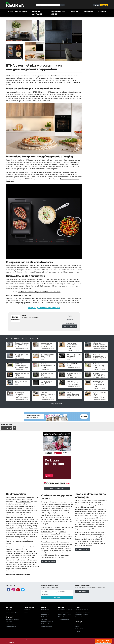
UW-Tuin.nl (44, 617)
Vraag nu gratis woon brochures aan (44, 308)
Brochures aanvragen (83, 550)
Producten (70, 320)
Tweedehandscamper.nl (82, 610)
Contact (26, 612)
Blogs (77, 624)
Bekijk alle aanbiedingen (57, 488)
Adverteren (27, 610)
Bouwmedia (24, 640)
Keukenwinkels (79, 629)
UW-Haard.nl (44, 612)
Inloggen (8, 610)
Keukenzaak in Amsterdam (83, 612)
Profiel (70, 316)
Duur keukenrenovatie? (82, 614)
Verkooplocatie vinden (58, 13)
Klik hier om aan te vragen (103, 641)
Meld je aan (57, 598)
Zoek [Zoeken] (62, 5)
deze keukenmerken (23, 502)
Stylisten (102, 12)
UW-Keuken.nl (45, 614)
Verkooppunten (70, 323)
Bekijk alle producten (57, 404)
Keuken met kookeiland (64, 612)
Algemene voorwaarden (13, 619)
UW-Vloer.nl (44, 619)
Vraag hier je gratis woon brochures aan (29, 303)
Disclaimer (9, 622)
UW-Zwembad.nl (45, 624)
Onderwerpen (21, 12)
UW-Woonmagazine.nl (47, 622)
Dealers (78, 626)
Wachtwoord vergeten (12, 612)
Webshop (74, 12)
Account (97, 5)
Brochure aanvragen (70, 327)
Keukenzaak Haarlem (64, 619)
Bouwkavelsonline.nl (46, 626)
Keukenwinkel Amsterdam (65, 610)
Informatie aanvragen (37, 13)
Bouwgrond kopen (80, 617)
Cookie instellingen (11, 626)
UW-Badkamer (45, 610)
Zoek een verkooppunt (48, 561)
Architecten (88, 12)
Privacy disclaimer (11, 624)
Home (11, 12)
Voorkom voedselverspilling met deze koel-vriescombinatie (39, 292)
